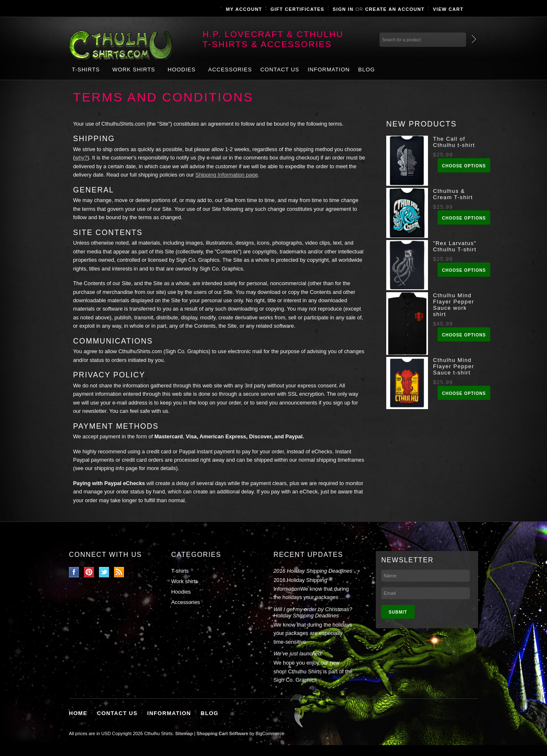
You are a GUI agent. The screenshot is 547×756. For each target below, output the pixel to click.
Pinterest (89, 572)
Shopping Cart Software (223, 733)
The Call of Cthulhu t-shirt (454, 142)
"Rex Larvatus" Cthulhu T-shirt (455, 246)
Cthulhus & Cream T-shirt (453, 194)
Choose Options (464, 166)
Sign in (343, 9)
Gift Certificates (298, 9)
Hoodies (182, 70)
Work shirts (134, 70)
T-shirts (86, 70)
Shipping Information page (227, 175)
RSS (119, 572)
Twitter (104, 572)
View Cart (448, 9)
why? (81, 158)
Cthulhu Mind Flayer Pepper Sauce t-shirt (454, 366)
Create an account (395, 9)
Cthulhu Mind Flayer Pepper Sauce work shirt (454, 305)
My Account (244, 9)
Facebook (74, 572)
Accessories (230, 70)
